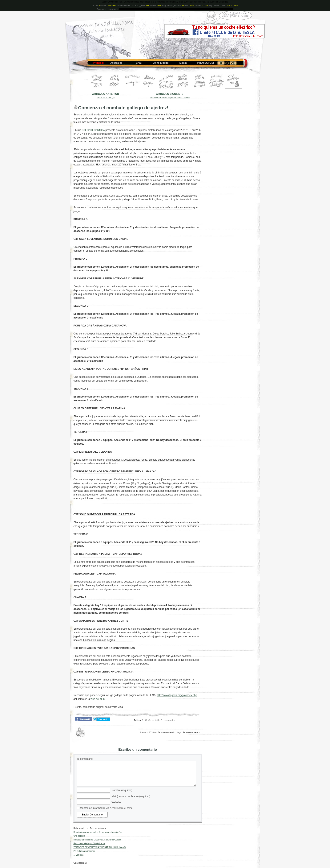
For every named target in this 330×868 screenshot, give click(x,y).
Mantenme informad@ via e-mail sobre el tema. (107, 808)
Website (116, 802)
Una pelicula (79, 836)
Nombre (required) (122, 790)
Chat (139, 63)
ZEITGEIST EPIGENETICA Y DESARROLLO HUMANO (100, 847)
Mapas (183, 63)
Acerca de (116, 63)
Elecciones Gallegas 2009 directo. (89, 844)
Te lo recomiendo (166, 732)
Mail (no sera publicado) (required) (131, 796)
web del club (98, 699)
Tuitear (137, 720)
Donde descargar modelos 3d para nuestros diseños (98, 832)
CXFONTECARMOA (93, 130)
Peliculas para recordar (84, 851)
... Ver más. (79, 855)
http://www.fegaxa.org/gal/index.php (177, 695)
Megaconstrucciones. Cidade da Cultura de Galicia (97, 840)
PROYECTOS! (206, 63)
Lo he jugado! (161, 63)
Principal (98, 63)
